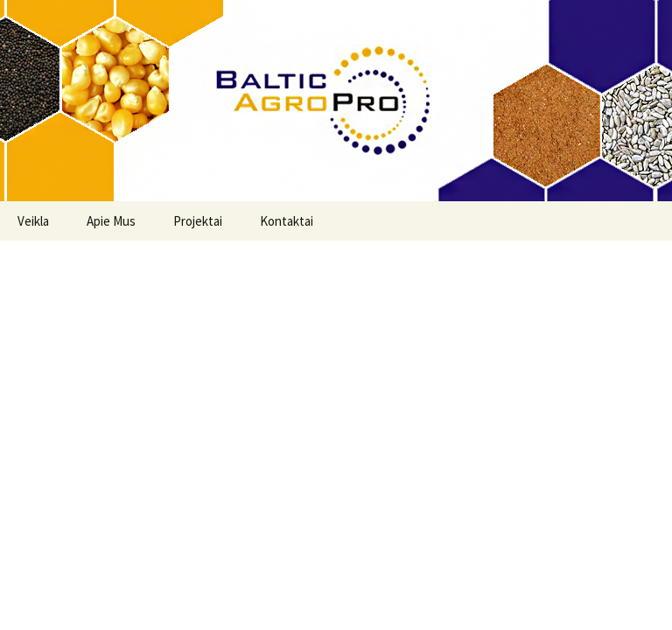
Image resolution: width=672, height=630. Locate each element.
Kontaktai (287, 221)
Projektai (198, 221)
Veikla (33, 221)
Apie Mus (111, 221)
